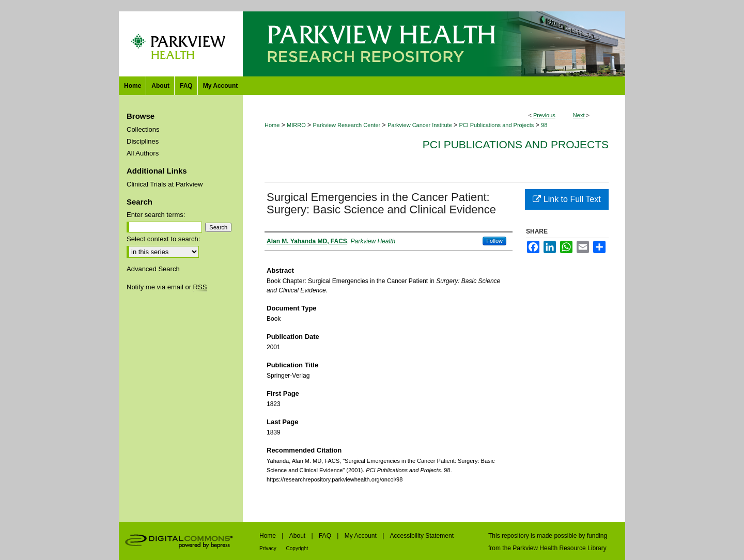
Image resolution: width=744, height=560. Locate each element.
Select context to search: (163, 239)
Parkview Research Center (346, 125)
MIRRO (296, 125)
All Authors (143, 153)
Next (579, 115)
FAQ (326, 536)
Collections (143, 129)
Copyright (297, 548)
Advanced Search (153, 269)
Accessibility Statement (422, 536)
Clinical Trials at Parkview (165, 184)
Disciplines (143, 141)
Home (272, 125)
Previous (544, 115)
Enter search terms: (156, 215)
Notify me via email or (167, 287)
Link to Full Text (567, 199)
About (298, 536)
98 (544, 125)
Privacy (269, 548)
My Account (361, 536)
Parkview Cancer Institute (420, 125)
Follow (494, 241)
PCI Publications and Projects (496, 125)
